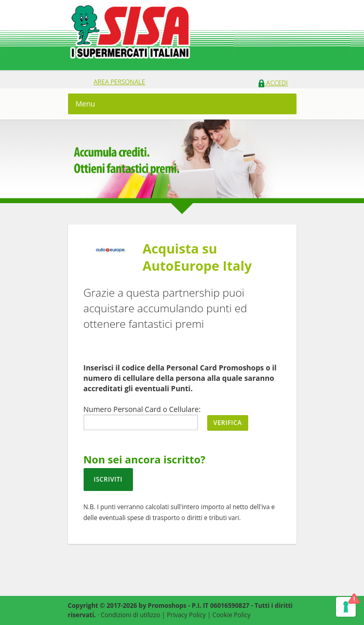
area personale (119, 82)
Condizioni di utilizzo (131, 615)
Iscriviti (108, 479)
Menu (86, 104)
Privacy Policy (186, 615)
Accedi (273, 83)
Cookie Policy (231, 615)
